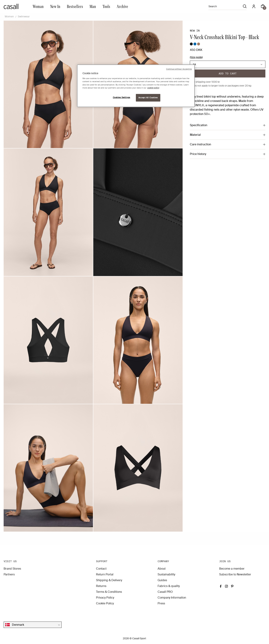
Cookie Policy (105, 603)
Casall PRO (165, 592)
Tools (106, 6)
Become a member (232, 569)
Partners (9, 574)
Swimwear (24, 16)
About (162, 569)
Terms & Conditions (109, 592)
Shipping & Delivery (109, 580)
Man (93, 6)
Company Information (172, 598)
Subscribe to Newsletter (235, 574)
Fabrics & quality (169, 586)
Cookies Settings (122, 97)
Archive (122, 6)
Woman (38, 6)
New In (55, 6)
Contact (101, 569)
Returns (101, 586)
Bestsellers (75, 6)
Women (9, 16)
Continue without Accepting (179, 69)
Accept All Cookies (148, 98)
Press (161, 603)
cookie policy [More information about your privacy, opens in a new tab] (153, 88)
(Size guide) (196, 57)
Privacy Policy (105, 598)
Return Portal (105, 574)
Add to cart (228, 73)
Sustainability (166, 574)
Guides (162, 580)
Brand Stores (12, 569)
